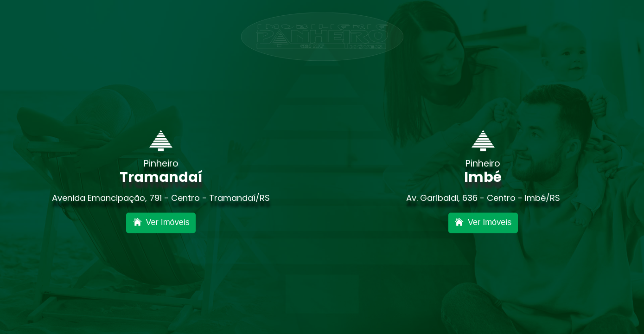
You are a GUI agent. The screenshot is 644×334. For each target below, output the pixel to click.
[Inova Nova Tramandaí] (161, 223)
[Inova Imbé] (483, 223)
